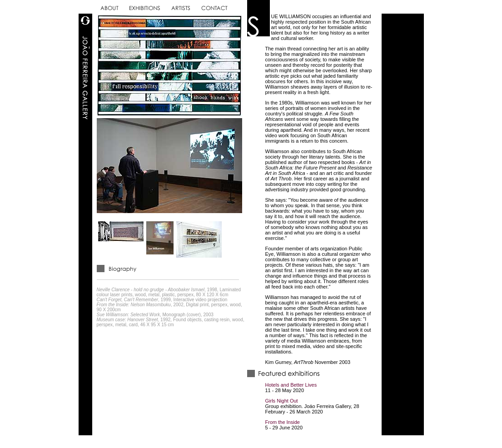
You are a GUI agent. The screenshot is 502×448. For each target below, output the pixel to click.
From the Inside (283, 422)
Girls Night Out (282, 401)
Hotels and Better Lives (291, 385)
